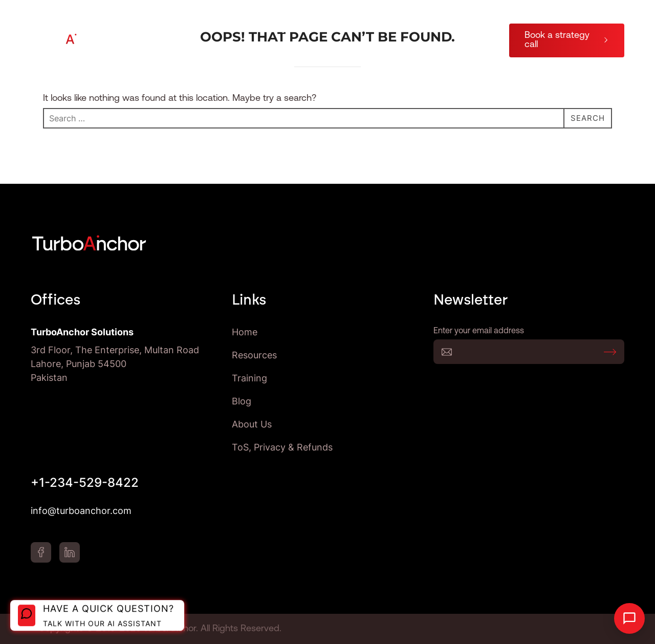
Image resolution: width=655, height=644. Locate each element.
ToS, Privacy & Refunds (282, 447)
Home (245, 332)
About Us (469, 28)
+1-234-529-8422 (85, 482)
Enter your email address (529, 352)
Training (408, 28)
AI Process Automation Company (218, 28)
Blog (479, 52)
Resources (340, 28)
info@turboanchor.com (81, 511)
